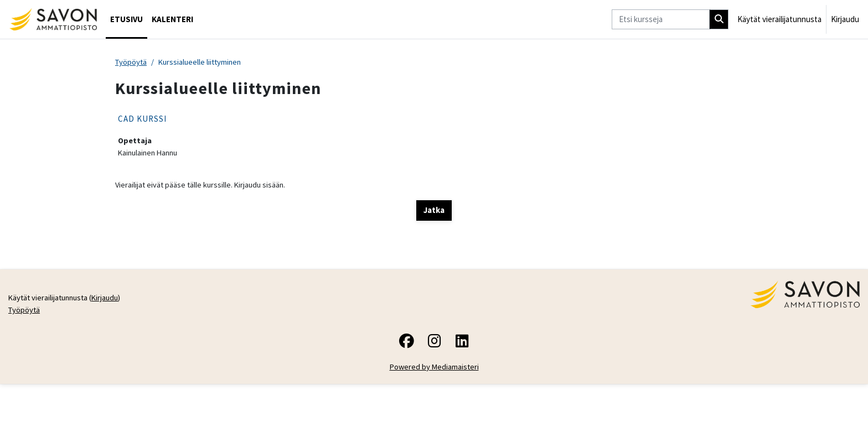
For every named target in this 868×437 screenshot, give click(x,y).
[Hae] (719, 20)
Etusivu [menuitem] (126, 19)
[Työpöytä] (53, 19)
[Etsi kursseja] (661, 20)
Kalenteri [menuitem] (172, 19)
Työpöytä (132, 62)
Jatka (434, 212)
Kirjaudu (845, 19)
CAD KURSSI (142, 119)
